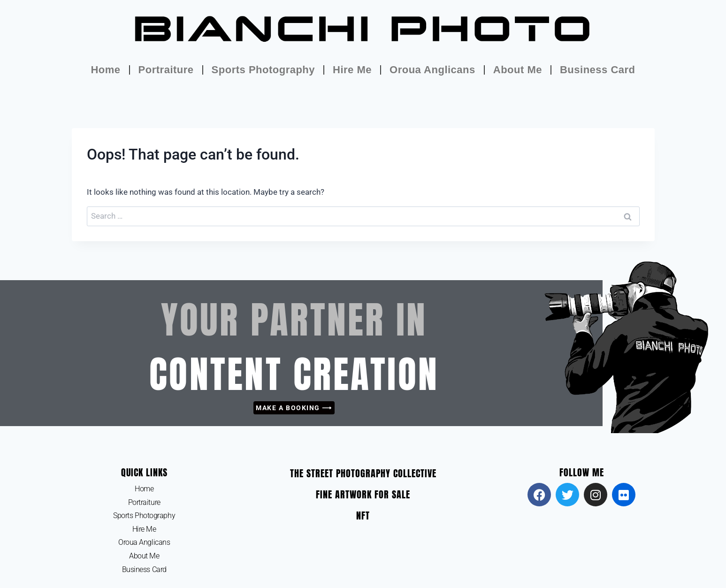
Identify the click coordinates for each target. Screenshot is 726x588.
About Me (518, 70)
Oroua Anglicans (432, 70)
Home (105, 70)
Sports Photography (263, 70)
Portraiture (166, 70)
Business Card (598, 70)
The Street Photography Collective (363, 473)
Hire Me (352, 70)
